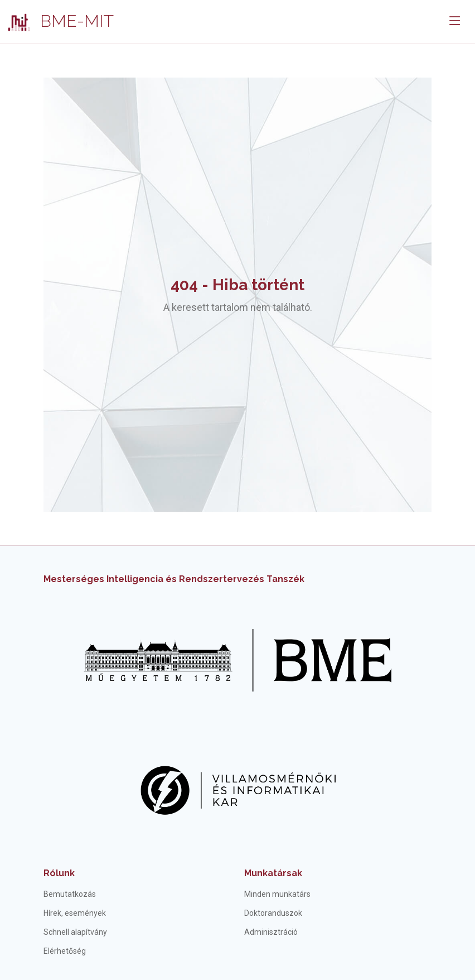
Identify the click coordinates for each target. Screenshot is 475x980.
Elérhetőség (65, 951)
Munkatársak (273, 873)
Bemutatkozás (70, 894)
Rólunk (59, 873)
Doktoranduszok (273, 913)
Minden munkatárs (277, 894)
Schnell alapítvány (75, 932)
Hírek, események (75, 913)
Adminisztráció (271, 932)
